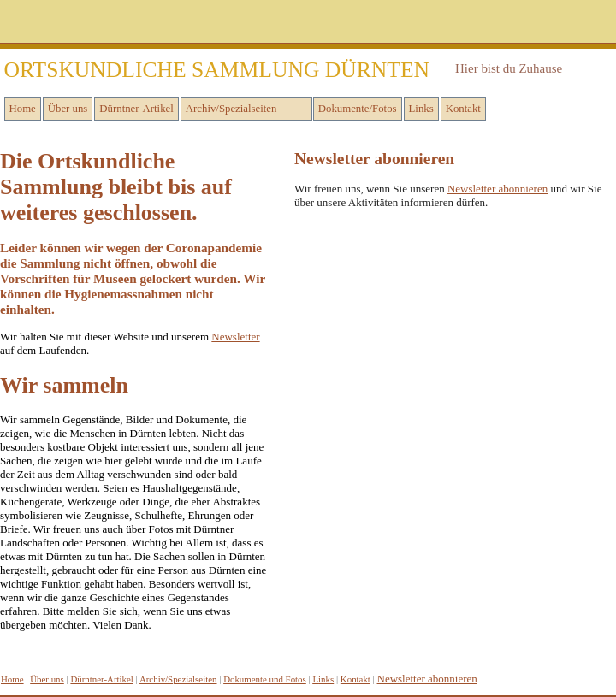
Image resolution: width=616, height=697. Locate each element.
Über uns (68, 109)
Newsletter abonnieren (498, 189)
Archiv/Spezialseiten (231, 109)
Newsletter (235, 337)
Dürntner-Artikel (136, 109)
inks (323, 679)
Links (421, 109)
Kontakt (463, 109)
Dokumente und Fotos (265, 679)
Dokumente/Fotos (358, 109)
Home (23, 109)
